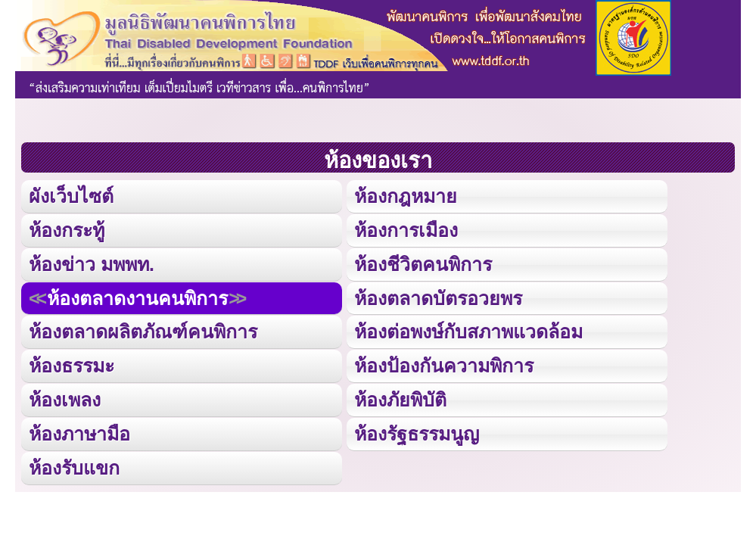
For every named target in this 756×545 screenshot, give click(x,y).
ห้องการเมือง (406, 230)
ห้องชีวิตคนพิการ (423, 264)
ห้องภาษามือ (79, 434)
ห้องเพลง (65, 400)
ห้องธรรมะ (72, 366)
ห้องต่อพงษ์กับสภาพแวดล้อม (468, 332)
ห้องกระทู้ (67, 230)
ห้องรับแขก (74, 468)
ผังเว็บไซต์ (71, 196)
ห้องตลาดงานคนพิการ (137, 298)
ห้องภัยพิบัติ (400, 400)
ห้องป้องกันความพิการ (444, 366)
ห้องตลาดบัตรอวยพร (438, 298)
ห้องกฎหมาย (406, 196)
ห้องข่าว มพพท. (92, 264)
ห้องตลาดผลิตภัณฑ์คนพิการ (143, 332)
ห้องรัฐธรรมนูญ (417, 434)
